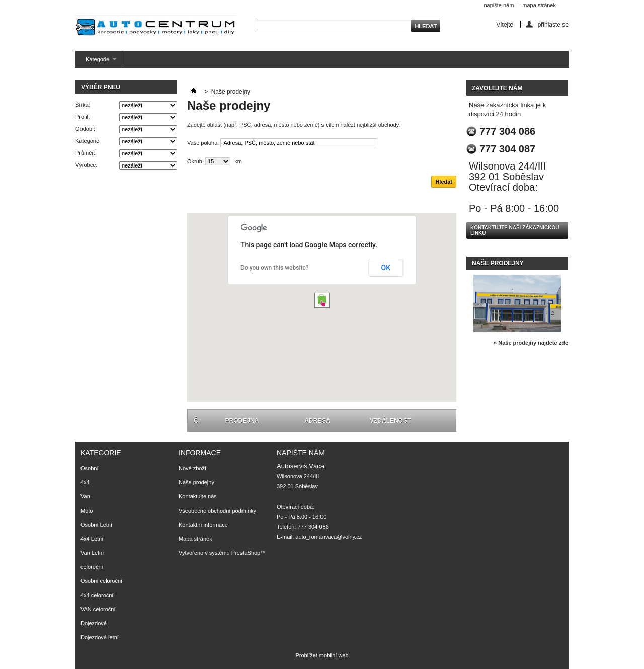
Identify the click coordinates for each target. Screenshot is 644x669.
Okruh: (195, 161)
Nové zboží (192, 468)
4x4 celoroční (97, 595)
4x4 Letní (92, 539)
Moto (87, 511)
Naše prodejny (498, 263)
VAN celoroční (98, 609)
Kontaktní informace (203, 525)
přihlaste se (553, 24)
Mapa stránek (195, 539)
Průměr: (85, 153)
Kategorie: (88, 141)
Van (85, 496)
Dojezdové (94, 623)
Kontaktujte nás (198, 496)
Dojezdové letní (100, 637)
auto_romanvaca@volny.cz (329, 537)
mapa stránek (539, 5)
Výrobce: (86, 165)
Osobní (89, 468)
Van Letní (92, 553)
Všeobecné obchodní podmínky (217, 511)
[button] (322, 300)
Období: (85, 129)
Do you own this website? (275, 268)
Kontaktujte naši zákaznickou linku (515, 230)
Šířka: (83, 105)
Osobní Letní (96, 525)
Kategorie (96, 62)
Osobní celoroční (101, 581)
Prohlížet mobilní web (322, 655)
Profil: (83, 117)
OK (386, 268)
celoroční (92, 567)
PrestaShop (246, 553)
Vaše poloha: (203, 143)
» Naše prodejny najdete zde (531, 343)
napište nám (499, 5)
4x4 (85, 482)
